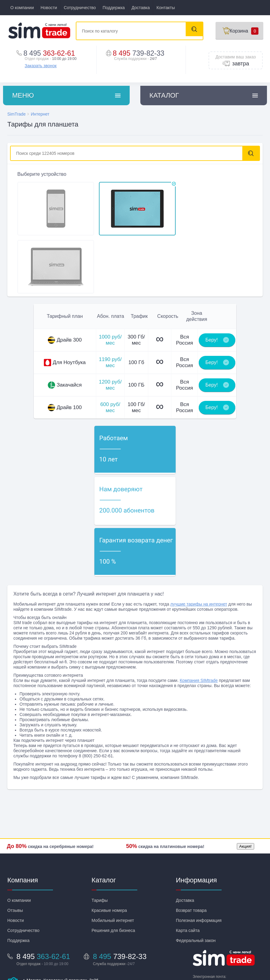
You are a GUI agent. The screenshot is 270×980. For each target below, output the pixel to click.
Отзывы (15, 858)
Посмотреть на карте (44, 944)
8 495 (141, 53)
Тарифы (100, 848)
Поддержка (114, 8)
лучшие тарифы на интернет (199, 551)
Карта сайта (188, 878)
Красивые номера (109, 858)
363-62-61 (51, 53)
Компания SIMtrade (199, 628)
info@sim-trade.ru (212, 929)
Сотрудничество (80, 8)
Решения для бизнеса (113, 878)
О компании (22, 8)
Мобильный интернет (113, 868)
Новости (49, 8)
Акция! (245, 794)
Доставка (141, 8)
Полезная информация (199, 868)
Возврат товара (191, 858)
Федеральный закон (196, 888)
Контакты (166, 8)
